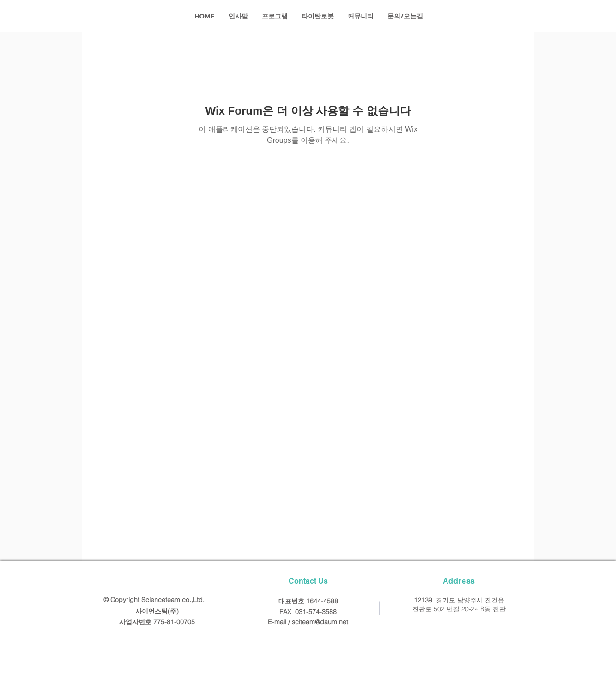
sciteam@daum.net (320, 622)
